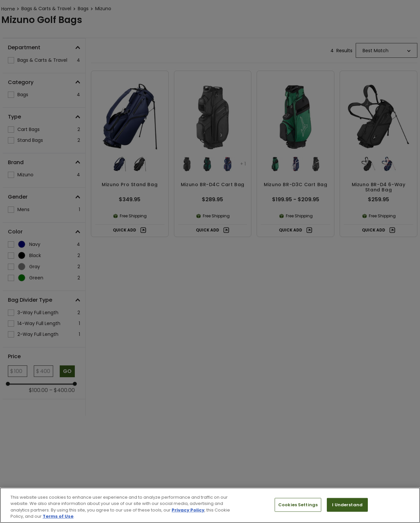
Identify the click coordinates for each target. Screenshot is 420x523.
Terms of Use (58, 516)
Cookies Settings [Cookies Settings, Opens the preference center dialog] (298, 505)
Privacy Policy (188, 510)
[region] (210, 505)
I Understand (347, 505)
